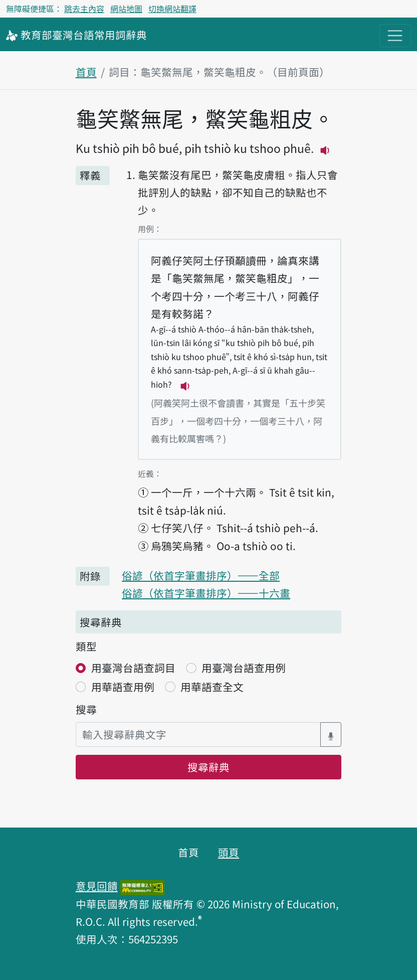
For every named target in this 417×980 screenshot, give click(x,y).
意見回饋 (97, 886)
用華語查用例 (123, 687)
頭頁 (229, 852)
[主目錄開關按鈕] (395, 36)
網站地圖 (126, 9)
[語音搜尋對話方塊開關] (331, 734)
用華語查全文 (212, 687)
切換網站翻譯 (172, 9)
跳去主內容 (84, 9)
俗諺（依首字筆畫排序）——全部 (201, 575)
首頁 (86, 72)
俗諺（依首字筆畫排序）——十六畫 (206, 593)
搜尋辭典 (209, 767)
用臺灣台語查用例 (244, 668)
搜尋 (86, 709)
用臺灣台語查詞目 (133, 668)
